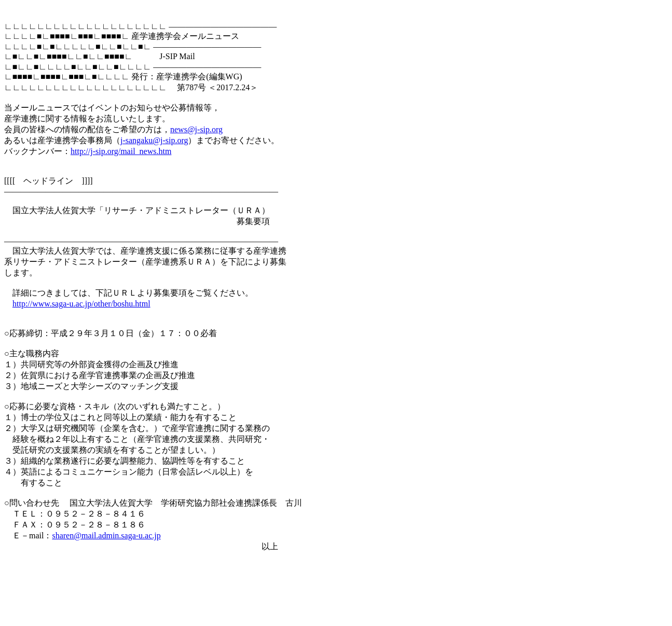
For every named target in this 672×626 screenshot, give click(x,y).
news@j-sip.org (196, 129)
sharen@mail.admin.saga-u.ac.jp (106, 535)
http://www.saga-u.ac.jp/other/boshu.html (81, 304)
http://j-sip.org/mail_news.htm (121, 151)
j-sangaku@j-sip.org (154, 140)
